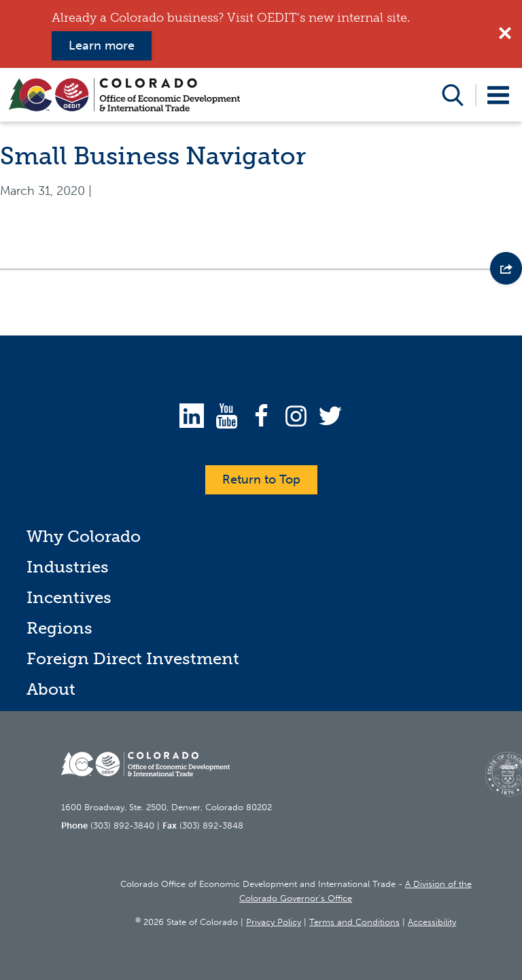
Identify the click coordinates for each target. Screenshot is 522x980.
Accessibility (432, 922)
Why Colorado (84, 536)
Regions (59, 628)
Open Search (453, 95)
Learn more (102, 46)
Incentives (69, 597)
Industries (68, 567)
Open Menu (499, 95)
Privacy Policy (274, 922)
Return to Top (261, 479)
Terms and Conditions (354, 922)
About (51, 689)
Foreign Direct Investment (133, 658)
